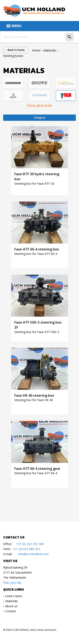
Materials (12, 601)
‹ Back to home (16, 50)
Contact (11, 611)
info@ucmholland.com (33, 554)
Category (39, 118)
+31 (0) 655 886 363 (26, 549)
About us (11, 606)
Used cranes (14, 596)
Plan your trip (12, 583)
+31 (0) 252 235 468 (30, 544)
